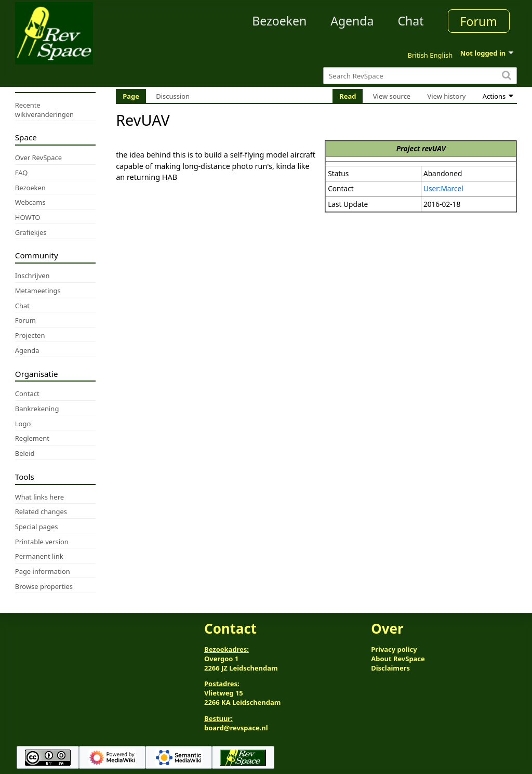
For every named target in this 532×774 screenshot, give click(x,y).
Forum (479, 21)
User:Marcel (443, 188)
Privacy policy (394, 649)
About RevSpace (398, 659)
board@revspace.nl (236, 728)
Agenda (352, 21)
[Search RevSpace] (420, 76)
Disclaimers (390, 668)
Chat (410, 21)
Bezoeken (279, 21)
